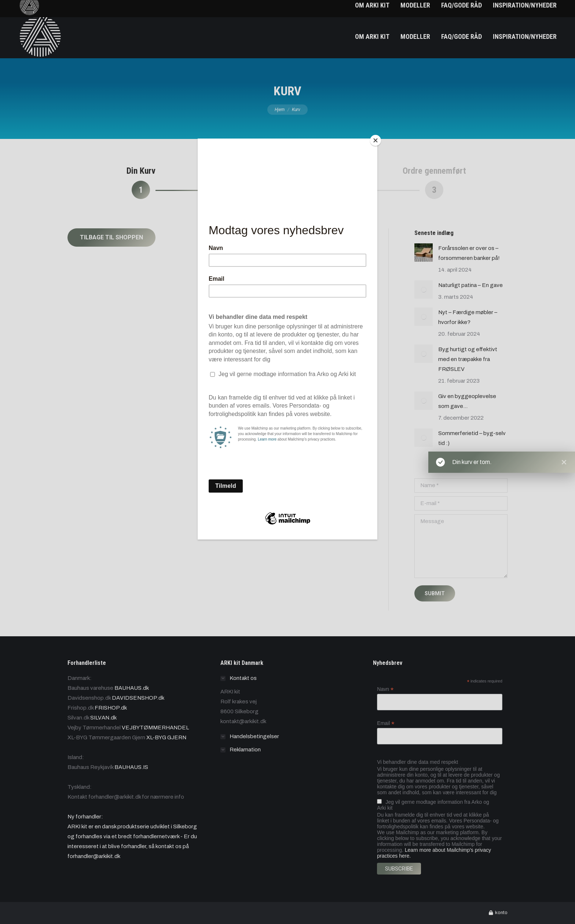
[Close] (376, 140)
